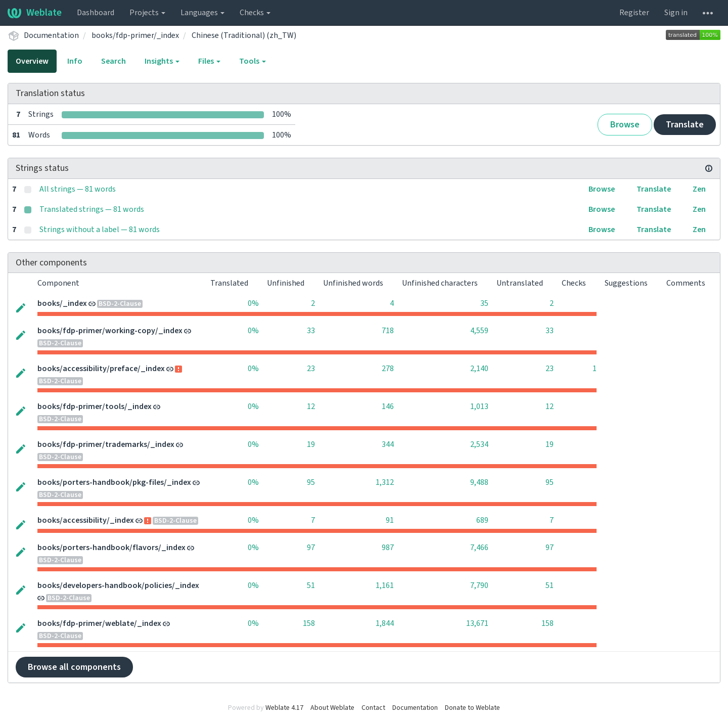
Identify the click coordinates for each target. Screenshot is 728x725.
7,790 (479, 585)
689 (482, 520)
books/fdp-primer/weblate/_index (99, 623)
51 (311, 585)
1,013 (479, 406)
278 (388, 369)
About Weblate (332, 708)
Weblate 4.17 (284, 708)
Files (209, 61)
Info (75, 61)
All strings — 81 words (78, 189)
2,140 (479, 369)
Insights (162, 61)
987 (388, 548)
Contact (373, 708)
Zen (699, 189)
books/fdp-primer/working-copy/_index (110, 331)
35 (484, 303)
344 (388, 444)
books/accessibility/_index (86, 520)
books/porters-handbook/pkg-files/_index (114, 482)
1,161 (385, 585)
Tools (253, 61)
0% (253, 303)
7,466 (479, 548)
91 (390, 520)
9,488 (479, 482)
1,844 (385, 623)
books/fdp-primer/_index (135, 35)
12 (311, 406)
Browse (625, 125)
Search (113, 61)
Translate (685, 125)
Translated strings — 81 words (92, 209)
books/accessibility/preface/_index (101, 369)
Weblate (35, 13)
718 (388, 331)
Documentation (51, 35)
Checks (255, 13)
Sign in (676, 13)
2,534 (479, 444)
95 (311, 482)
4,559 (479, 331)
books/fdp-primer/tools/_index (95, 406)
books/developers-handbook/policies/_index (118, 585)
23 (311, 369)
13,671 (477, 623)
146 (388, 406)
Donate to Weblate (472, 708)
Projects (147, 13)
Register (634, 13)
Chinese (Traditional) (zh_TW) (244, 35)
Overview (32, 61)
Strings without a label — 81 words (100, 230)
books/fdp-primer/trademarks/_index (106, 444)
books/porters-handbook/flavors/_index (111, 548)
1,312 (385, 482)
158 (309, 623)
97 (311, 548)
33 (311, 331)
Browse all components (74, 667)
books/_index (62, 303)
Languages (202, 13)
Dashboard (96, 13)
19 (311, 444)
